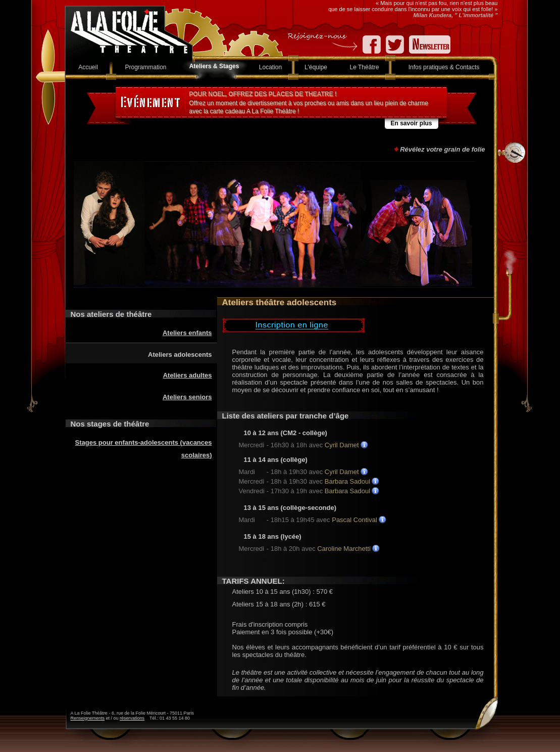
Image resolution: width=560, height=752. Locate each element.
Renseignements (88, 718)
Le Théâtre (365, 67)
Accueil (88, 67)
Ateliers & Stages (214, 66)
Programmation (145, 67)
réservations (132, 718)
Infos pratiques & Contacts (444, 67)
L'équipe (316, 67)
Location (270, 67)
